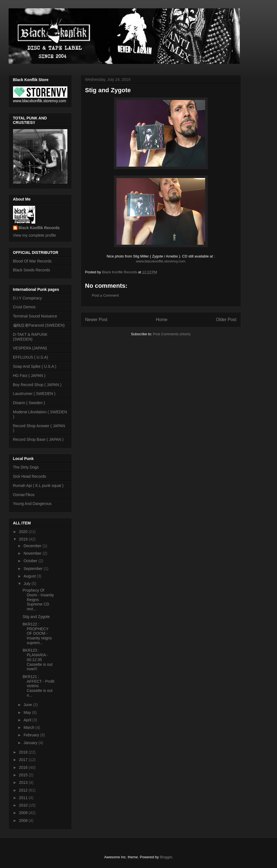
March (30, 727)
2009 (24, 813)
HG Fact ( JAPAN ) (29, 376)
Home (162, 320)
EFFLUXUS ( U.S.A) (31, 357)
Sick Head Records (30, 476)
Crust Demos (24, 307)
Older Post (226, 320)
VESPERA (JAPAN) (30, 348)
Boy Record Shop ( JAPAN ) (37, 385)
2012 (24, 790)
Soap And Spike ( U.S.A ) (35, 366)
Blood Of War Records (32, 261)
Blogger (166, 857)
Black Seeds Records (32, 270)
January (31, 743)
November (33, 553)
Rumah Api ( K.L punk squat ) (38, 486)
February (32, 735)
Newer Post (96, 320)
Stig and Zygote (36, 617)
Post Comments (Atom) (172, 334)
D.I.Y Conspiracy (28, 298)
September (34, 569)
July (28, 584)
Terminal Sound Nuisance (35, 316)
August (30, 576)
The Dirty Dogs (26, 467)
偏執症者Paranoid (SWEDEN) (39, 325)
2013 (24, 782)
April (28, 720)
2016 (24, 767)
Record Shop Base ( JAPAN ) (38, 439)
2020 (24, 532)
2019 (24, 539)
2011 (24, 798)
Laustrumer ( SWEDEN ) (34, 394)
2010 (24, 805)
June (28, 705)
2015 (24, 775)
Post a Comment (106, 295)
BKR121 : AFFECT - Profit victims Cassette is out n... (38, 686)
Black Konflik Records (39, 228)
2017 (24, 760)
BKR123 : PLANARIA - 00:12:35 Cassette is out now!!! (37, 660)
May (28, 712)
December (33, 546)
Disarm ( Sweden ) (29, 403)
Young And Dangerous (32, 504)
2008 (24, 821)
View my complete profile (35, 235)
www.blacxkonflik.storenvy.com (161, 261)
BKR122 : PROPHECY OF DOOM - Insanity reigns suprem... (37, 633)
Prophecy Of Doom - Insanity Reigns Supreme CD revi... (38, 600)
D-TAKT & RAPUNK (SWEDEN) (30, 337)
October (31, 561)
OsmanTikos (24, 495)
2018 (24, 752)
